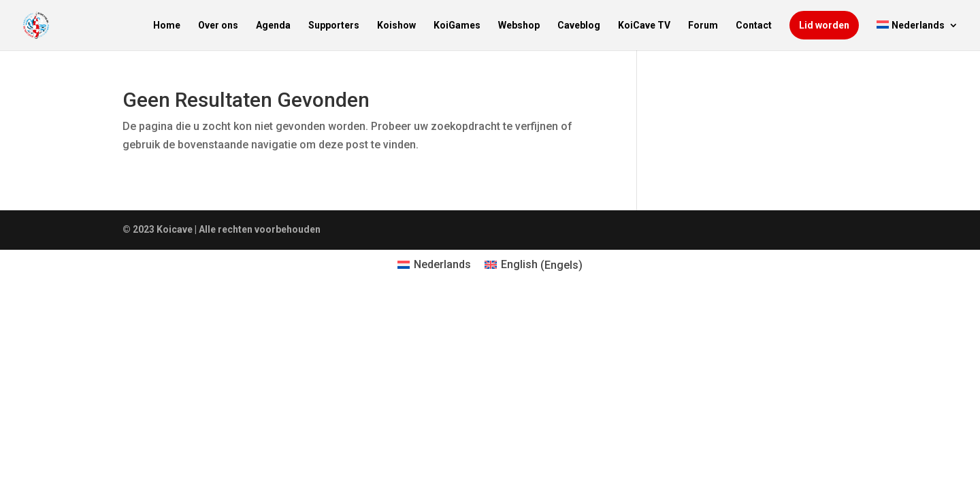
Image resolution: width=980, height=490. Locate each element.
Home (167, 26)
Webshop (519, 26)
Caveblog (579, 26)
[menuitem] (917, 35)
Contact (754, 26)
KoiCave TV (644, 26)
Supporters (334, 26)
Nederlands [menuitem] (442, 264)
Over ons (218, 26)
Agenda (273, 26)
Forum (703, 26)
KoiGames (457, 26)
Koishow (396, 26)
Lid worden (824, 25)
